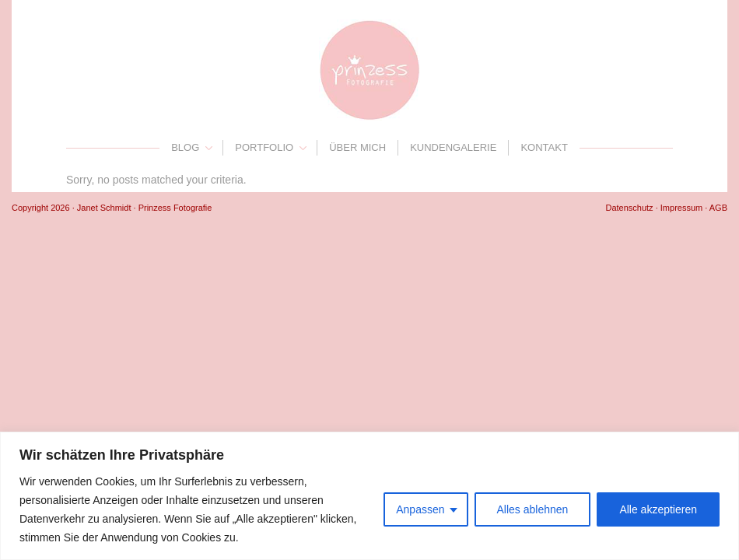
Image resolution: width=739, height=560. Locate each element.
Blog (185, 147)
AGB (718, 208)
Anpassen (420, 509)
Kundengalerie (453, 147)
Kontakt (544, 147)
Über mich (357, 147)
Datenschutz (629, 208)
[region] (369, 496)
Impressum (681, 208)
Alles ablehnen (533, 509)
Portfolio (264, 147)
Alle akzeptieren (658, 509)
